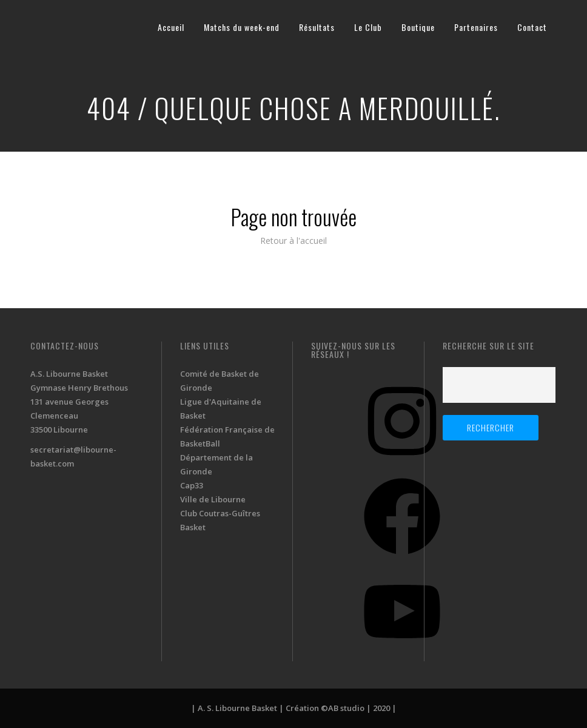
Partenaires (476, 27)
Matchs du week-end (242, 27)
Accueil (171, 27)
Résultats (317, 27)
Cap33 (192, 485)
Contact (532, 27)
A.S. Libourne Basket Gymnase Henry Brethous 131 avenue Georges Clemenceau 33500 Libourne (79, 402)
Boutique (418, 27)
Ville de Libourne (213, 499)
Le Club (368, 27)
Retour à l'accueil (293, 241)
